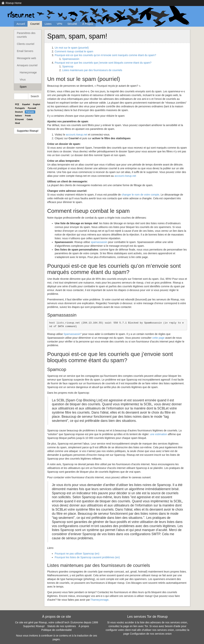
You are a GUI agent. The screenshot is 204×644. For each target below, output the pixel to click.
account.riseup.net (76, 135)
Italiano (18, 116)
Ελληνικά (19, 119)
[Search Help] (21, 96)
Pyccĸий (32, 108)
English (37, 104)
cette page (158, 338)
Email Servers (25, 51)
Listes (48, 24)
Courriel (35, 24)
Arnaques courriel (27, 65)
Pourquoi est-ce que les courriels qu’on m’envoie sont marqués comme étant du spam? (105, 55)
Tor (146, 626)
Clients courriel (26, 44)
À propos (84, 626)
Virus (23, 80)
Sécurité (72, 24)
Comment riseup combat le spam (74, 51)
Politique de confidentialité (57, 630)
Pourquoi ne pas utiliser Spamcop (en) (77, 554)
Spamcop (68, 66)
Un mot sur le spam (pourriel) (72, 48)
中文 (17, 104)
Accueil (21, 24)
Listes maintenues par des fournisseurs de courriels (92, 70)
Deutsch (19, 112)
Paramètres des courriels (26, 35)
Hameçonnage (28, 72)
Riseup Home (14, 3)
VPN (60, 24)
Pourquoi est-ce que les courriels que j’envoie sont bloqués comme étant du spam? (103, 63)
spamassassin (99, 242)
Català (30, 119)
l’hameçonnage (100, 600)
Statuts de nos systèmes (62, 626)
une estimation (159, 434)
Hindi (17, 123)
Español (26, 104)
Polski (28, 116)
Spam (23, 87)
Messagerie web (26, 58)
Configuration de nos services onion (151, 634)
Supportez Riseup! (28, 131)
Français (30, 112)
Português (20, 108)
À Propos (88, 24)
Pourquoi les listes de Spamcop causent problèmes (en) (87, 557)
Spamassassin (71, 59)
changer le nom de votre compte (141, 195)
